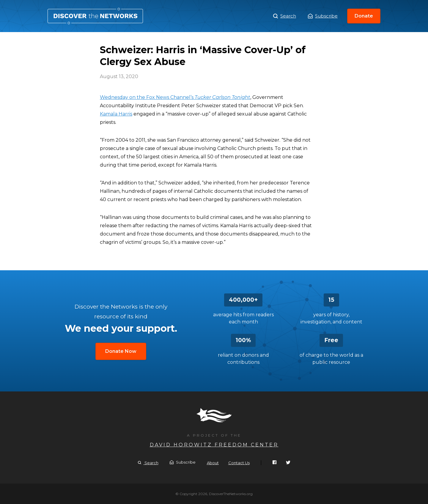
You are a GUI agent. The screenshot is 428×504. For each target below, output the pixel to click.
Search (285, 16)
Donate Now (121, 351)
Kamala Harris (116, 114)
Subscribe (323, 16)
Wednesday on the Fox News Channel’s (175, 97)
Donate (364, 16)
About (213, 463)
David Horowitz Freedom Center (214, 445)
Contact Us (239, 463)
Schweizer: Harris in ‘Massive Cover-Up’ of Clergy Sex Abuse (95, 16)
